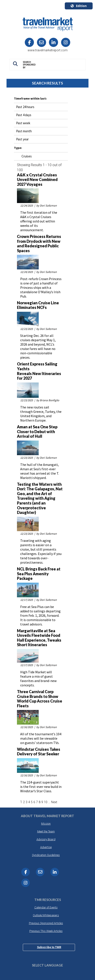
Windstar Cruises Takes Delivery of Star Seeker (39, 752)
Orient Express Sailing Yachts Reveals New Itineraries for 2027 (39, 371)
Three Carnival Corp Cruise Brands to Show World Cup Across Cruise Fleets (40, 699)
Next (54, 802)
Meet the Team (46, 831)
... (49, 802)
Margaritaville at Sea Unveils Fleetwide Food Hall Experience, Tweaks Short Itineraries (39, 638)
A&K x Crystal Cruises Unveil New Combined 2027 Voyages (37, 180)
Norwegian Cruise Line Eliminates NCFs (38, 305)
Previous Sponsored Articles (46, 923)
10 (46, 802)
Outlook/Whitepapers (46, 915)
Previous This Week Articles (46, 931)
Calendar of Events (46, 907)
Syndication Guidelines (46, 855)
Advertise (46, 847)
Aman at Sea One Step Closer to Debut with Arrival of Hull (37, 432)
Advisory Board (46, 839)
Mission (46, 824)
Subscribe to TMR (49, 947)
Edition (79, 6)
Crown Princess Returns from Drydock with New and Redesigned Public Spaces (39, 244)
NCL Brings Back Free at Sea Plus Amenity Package (39, 574)
